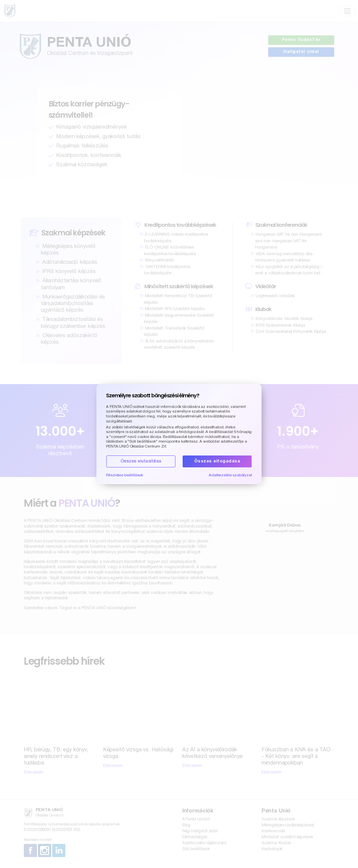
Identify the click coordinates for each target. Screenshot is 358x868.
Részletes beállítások (125, 475)
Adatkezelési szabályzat (230, 475)
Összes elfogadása (217, 461)
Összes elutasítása (141, 461)
